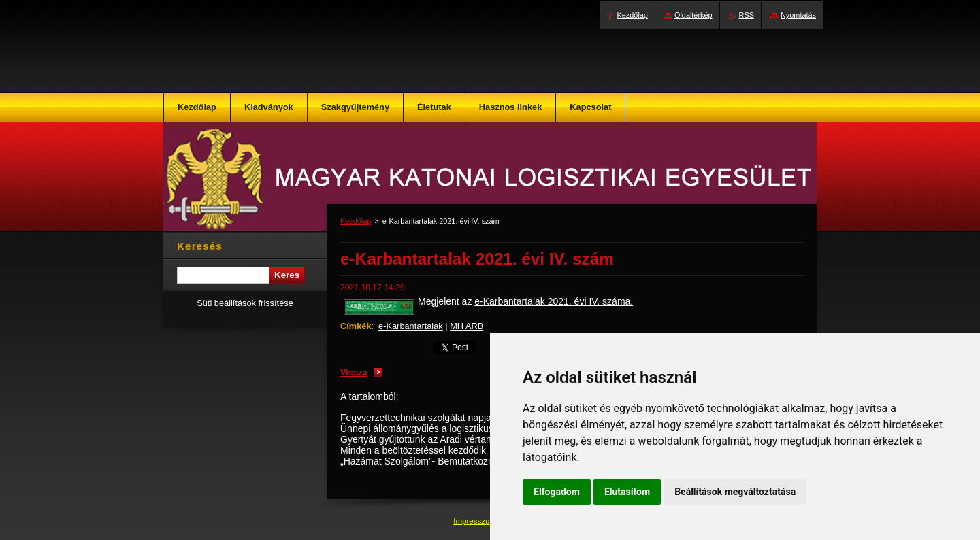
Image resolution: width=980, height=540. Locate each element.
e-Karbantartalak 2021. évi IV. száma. (554, 301)
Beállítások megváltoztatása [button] (735, 492)
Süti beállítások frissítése (245, 303)
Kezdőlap (356, 221)
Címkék (356, 326)
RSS (747, 15)
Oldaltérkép (693, 15)
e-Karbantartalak (411, 326)
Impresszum (476, 521)
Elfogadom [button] (557, 492)
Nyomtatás (798, 15)
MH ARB (467, 326)
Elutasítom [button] (627, 492)
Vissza (354, 372)
